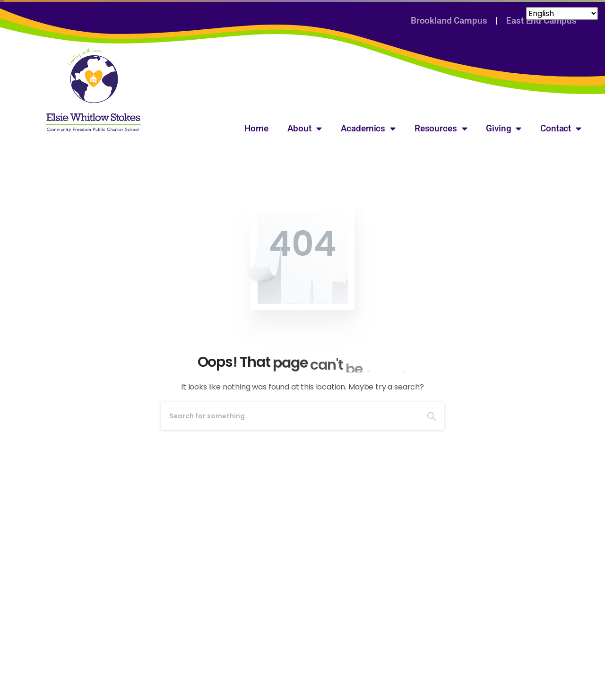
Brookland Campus (449, 21)
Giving (504, 128)
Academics (368, 128)
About (305, 128)
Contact (561, 128)
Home (256, 128)
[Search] (290, 416)
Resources (441, 128)
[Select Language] (78, 16)
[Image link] (93, 90)
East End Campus (541, 21)
